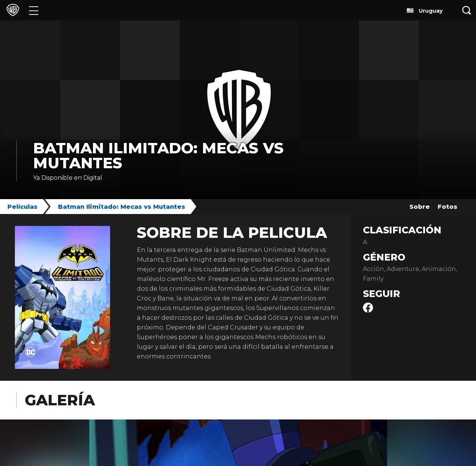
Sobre (420, 207)
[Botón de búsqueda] (467, 10)
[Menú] (34, 10)
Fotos (448, 207)
